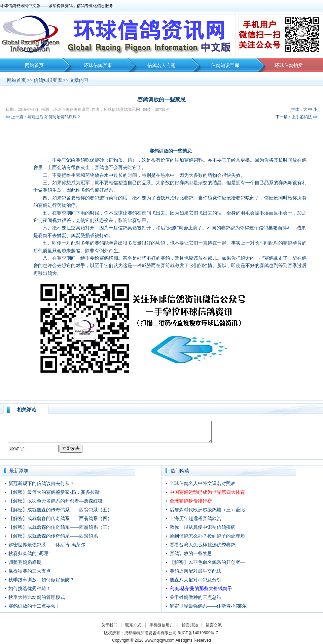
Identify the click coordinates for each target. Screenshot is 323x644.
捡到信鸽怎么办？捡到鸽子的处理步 (207, 536)
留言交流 (214, 625)
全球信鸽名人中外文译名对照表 (203, 484)
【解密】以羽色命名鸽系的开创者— (207, 562)
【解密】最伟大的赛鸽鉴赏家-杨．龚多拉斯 (54, 492)
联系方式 (133, 625)
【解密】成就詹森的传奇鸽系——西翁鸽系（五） (60, 510)
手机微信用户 (161, 625)
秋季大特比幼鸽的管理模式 (37, 597)
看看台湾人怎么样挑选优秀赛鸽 (203, 545)
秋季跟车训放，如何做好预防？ (41, 580)
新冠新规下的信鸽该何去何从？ (41, 484)
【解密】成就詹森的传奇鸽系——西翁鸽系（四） (60, 519)
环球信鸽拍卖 (289, 66)
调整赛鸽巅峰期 (25, 562)
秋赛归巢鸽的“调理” (29, 554)
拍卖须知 (191, 625)
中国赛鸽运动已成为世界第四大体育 (207, 492)
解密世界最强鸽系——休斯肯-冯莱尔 (47, 545)
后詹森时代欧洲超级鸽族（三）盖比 (207, 510)
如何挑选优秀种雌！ (30, 589)
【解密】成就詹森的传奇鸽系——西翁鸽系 (53, 536)
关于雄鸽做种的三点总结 (195, 597)
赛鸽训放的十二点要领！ (34, 606)
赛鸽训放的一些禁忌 (191, 554)
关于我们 (109, 625)
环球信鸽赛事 (98, 66)
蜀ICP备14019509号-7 (198, 633)
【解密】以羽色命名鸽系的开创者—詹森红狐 (56, 501)
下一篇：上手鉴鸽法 (294, 117)
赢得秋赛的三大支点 (30, 571)
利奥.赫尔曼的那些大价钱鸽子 (201, 589)
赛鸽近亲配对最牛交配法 (195, 571)
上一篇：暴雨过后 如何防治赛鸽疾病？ (46, 117)
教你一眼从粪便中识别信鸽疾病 (203, 527)
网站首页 (34, 66)
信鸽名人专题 (161, 66)
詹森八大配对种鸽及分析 (195, 580)
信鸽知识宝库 (225, 66)
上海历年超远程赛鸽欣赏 (195, 519)
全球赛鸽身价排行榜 (191, 501)
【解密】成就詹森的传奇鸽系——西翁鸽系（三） (60, 527)
